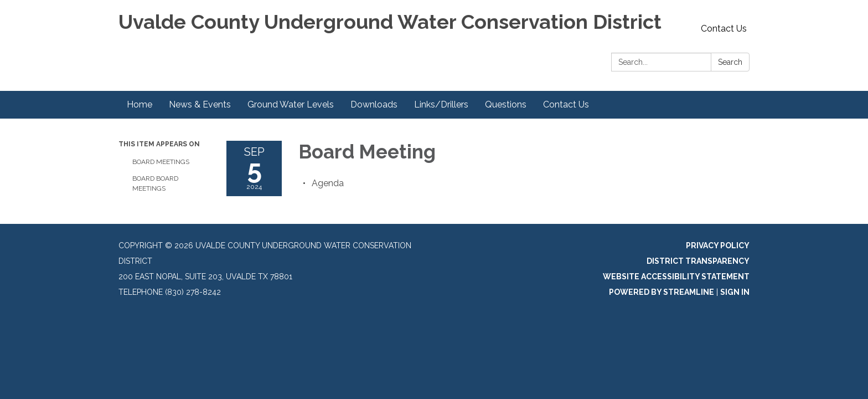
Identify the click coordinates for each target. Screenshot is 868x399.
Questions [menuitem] (506, 104)
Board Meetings (161, 162)
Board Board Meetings (155, 183)
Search (730, 62)
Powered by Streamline (662, 292)
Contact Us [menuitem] (566, 104)
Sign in (735, 292)
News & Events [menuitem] (200, 104)
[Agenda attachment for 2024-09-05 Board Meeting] (328, 183)
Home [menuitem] (139, 104)
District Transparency (698, 261)
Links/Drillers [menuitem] (441, 104)
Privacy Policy (718, 245)
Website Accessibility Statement (676, 277)
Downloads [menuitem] (374, 104)
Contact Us (724, 29)
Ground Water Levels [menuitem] (291, 104)
